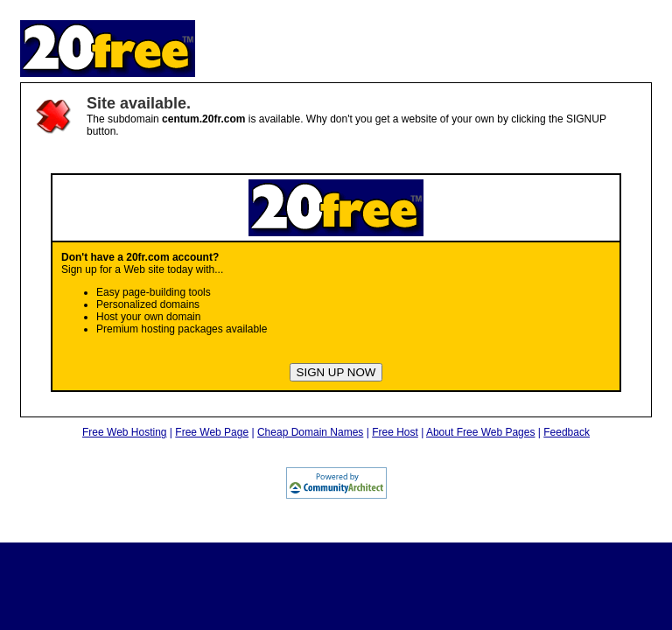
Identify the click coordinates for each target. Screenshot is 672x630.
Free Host (395, 432)
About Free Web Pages (481, 432)
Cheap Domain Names (310, 432)
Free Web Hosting (125, 432)
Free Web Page (212, 432)
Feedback (567, 432)
